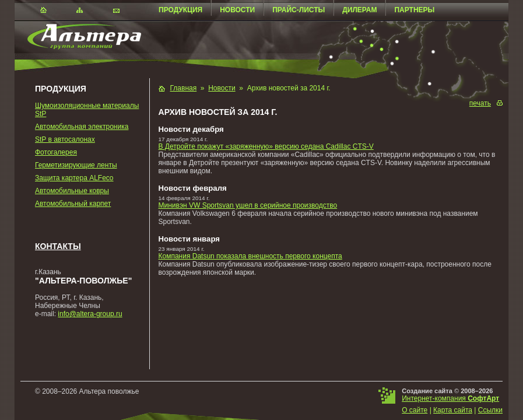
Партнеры (414, 10)
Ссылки (490, 410)
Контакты (58, 246)
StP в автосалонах (65, 139)
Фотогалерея (56, 152)
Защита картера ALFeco (74, 178)
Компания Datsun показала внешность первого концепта (250, 256)
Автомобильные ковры (72, 191)
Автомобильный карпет (73, 204)
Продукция (180, 10)
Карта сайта (453, 410)
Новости (237, 10)
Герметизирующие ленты (76, 165)
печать (480, 103)
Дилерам (359, 10)
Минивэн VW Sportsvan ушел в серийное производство (248, 205)
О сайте (415, 410)
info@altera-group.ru (90, 314)
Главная (184, 88)
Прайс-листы (299, 10)
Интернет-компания (450, 398)
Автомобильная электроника (82, 127)
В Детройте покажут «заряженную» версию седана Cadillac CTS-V (266, 146)
